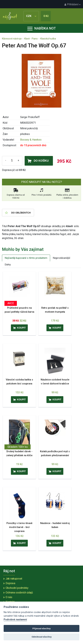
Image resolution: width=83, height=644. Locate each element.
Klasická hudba (48, 39)
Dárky (8, 265)
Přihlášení (72, 4)
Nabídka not (42, 28)
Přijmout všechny (41, 629)
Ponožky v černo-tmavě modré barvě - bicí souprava (19, 527)
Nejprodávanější (62, 258)
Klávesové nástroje (12, 39)
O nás (9, 597)
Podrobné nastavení (15, 620)
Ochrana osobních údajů (19, 593)
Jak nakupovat (14, 579)
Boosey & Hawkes (31, 140)
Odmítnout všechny (42, 637)
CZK (31, 16)
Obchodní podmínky (17, 588)
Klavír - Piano (31, 39)
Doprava (10, 583)
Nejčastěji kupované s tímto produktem (26, 258)
